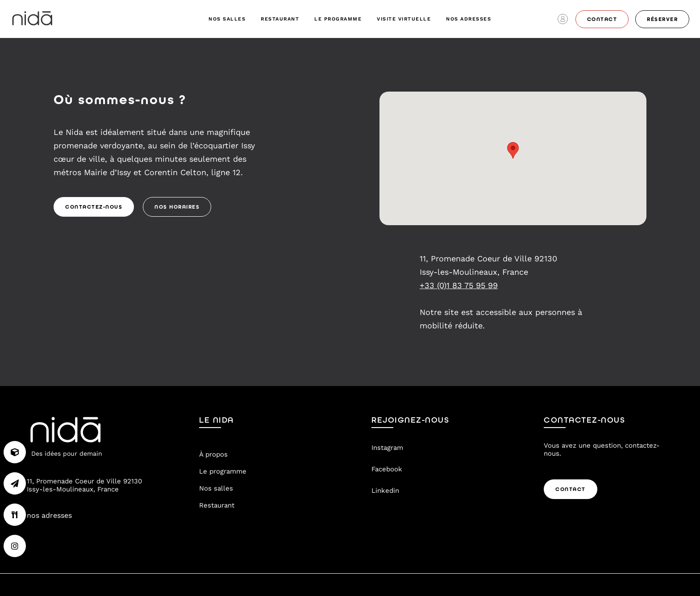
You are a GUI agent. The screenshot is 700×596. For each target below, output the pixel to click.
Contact (571, 489)
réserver (662, 19)
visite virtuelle (404, 19)
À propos (213, 454)
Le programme (338, 19)
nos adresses (469, 19)
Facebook (387, 469)
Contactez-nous (94, 207)
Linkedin (385, 491)
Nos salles (227, 19)
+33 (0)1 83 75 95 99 (459, 285)
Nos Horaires (177, 207)
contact (602, 19)
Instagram (387, 448)
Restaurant (280, 19)
